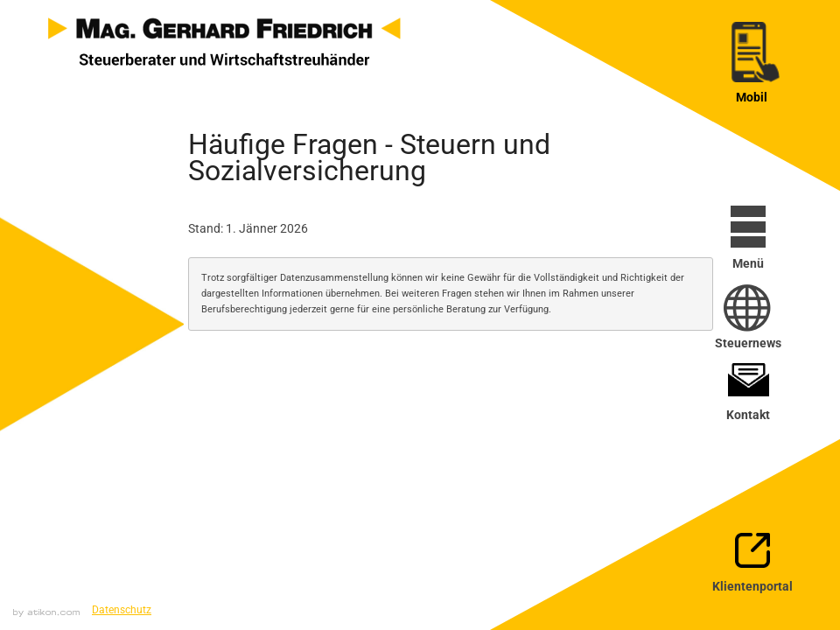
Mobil (752, 97)
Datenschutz (122, 610)
